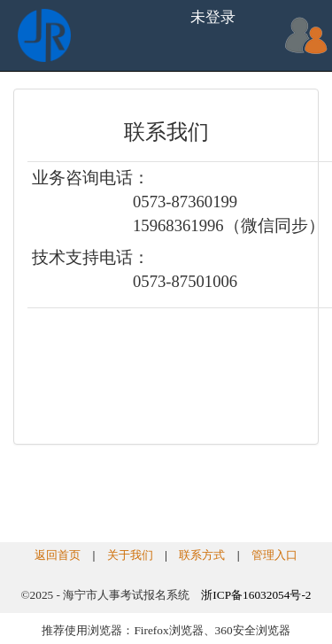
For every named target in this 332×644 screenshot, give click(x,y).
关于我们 (130, 555)
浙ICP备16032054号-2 (256, 595)
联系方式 (202, 555)
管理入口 (274, 555)
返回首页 (58, 555)
